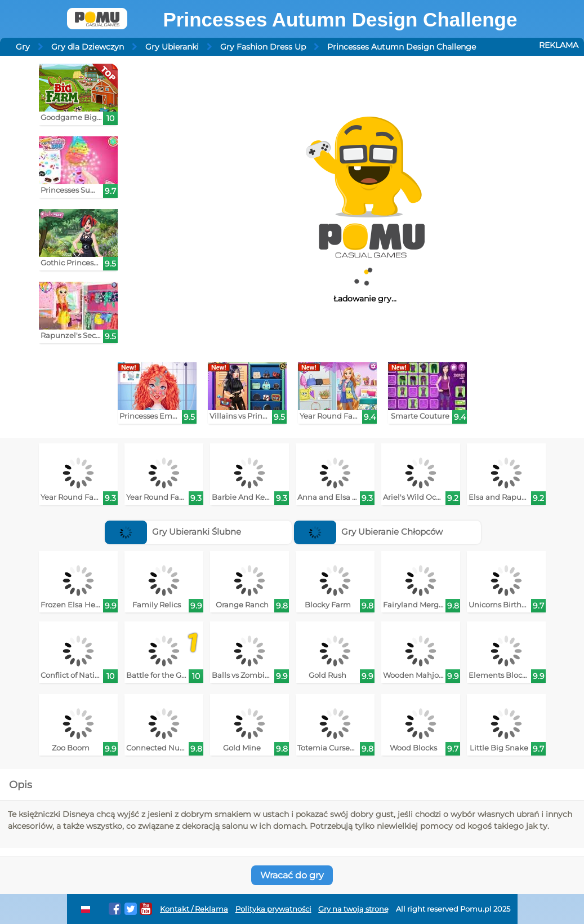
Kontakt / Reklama (194, 909)
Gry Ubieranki (172, 47)
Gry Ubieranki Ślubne (173, 532)
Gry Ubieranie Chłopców (368, 532)
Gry (23, 47)
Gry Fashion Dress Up (263, 47)
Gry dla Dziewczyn (88, 47)
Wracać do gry (292, 875)
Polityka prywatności (273, 909)
